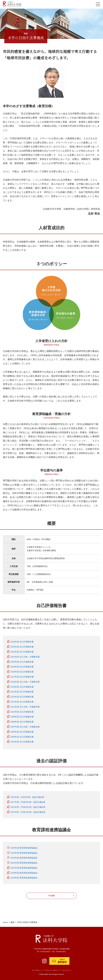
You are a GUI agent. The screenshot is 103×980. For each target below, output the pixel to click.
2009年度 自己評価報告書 (22, 715)
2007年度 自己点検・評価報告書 (25, 725)
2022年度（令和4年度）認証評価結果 (27, 796)
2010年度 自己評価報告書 (22, 710)
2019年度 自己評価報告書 (22, 665)
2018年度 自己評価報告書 (22, 670)
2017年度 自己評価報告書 (22, 675)
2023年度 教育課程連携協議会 (24, 856)
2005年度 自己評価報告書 (22, 735)
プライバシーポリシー (52, 970)
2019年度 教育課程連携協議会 (24, 876)
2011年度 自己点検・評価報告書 (25, 705)
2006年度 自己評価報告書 (22, 730)
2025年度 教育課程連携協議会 (24, 846)
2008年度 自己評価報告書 (22, 720)
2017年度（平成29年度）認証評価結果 (28, 801)
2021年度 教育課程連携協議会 (24, 866)
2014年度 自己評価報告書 (22, 690)
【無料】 (62, 961)
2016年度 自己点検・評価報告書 (25, 680)
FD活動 (51, 894)
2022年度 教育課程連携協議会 (24, 861)
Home (6, 920)
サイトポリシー (36, 970)
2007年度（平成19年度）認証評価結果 (28, 811)
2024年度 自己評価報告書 (22, 640)
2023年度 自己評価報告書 (22, 645)
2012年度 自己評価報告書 (22, 700)
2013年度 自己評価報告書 (22, 695)
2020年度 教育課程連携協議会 (24, 871)
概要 (13, 920)
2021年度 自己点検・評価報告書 (25, 655)
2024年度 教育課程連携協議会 (24, 851)
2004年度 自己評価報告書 (22, 740)
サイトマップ (68, 970)
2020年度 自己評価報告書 (22, 660)
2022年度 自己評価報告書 (22, 650)
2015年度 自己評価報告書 (22, 685)
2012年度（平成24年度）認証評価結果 (28, 806)
